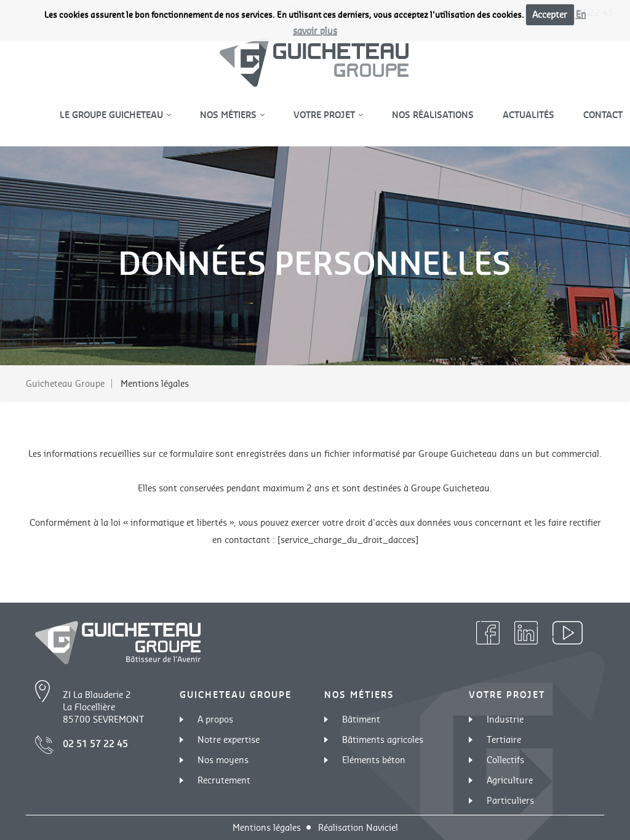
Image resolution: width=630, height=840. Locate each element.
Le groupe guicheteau (113, 115)
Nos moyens (223, 760)
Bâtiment (361, 719)
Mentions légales (267, 827)
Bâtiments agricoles (383, 739)
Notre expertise (229, 739)
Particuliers (510, 800)
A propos (215, 719)
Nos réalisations (433, 115)
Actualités (528, 115)
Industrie (505, 719)
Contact (603, 115)
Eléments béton (374, 760)
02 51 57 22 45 (95, 744)
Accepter (550, 14)
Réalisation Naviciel (358, 827)
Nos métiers (229, 115)
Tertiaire (504, 739)
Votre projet (325, 115)
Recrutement (224, 780)
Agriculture (510, 780)
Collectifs (505, 760)
